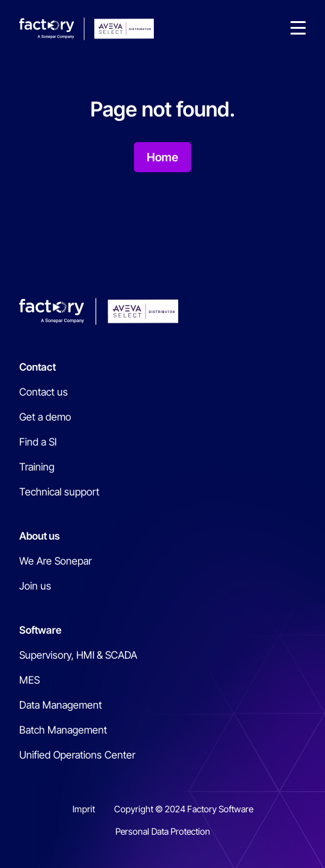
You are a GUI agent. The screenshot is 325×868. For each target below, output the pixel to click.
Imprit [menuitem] (84, 809)
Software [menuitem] (40, 630)
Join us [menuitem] (35, 586)
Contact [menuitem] (37, 367)
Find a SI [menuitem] (38, 442)
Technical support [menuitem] (59, 492)
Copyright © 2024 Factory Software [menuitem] (184, 809)
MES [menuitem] (29, 680)
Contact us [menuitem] (44, 392)
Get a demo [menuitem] (45, 417)
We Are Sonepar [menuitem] (55, 561)
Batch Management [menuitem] (63, 730)
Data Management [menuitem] (61, 705)
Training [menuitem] (37, 467)
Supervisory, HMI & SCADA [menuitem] (78, 655)
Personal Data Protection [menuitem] (163, 831)
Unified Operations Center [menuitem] (77, 755)
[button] (298, 29)
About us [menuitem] (39, 536)
